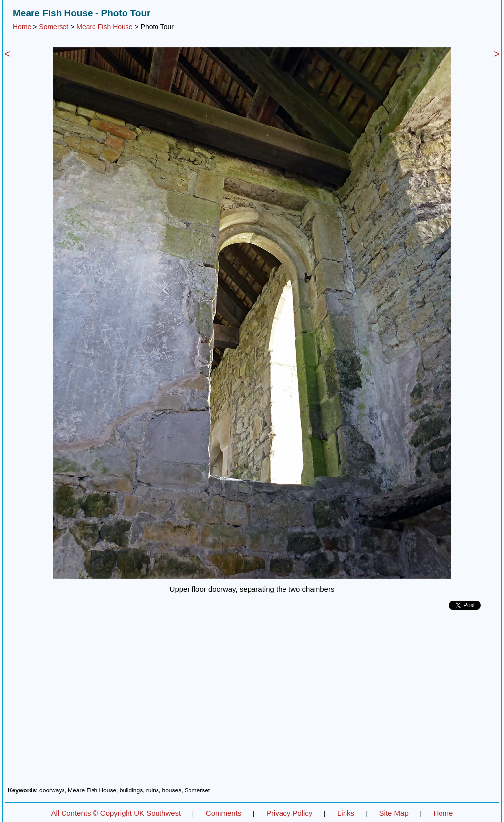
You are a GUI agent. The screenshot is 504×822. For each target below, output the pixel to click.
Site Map (394, 813)
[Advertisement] (252, 702)
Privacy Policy (289, 813)
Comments (224, 813)
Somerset (54, 27)
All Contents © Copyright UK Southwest (116, 813)
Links (346, 813)
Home (22, 27)
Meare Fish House (104, 27)
